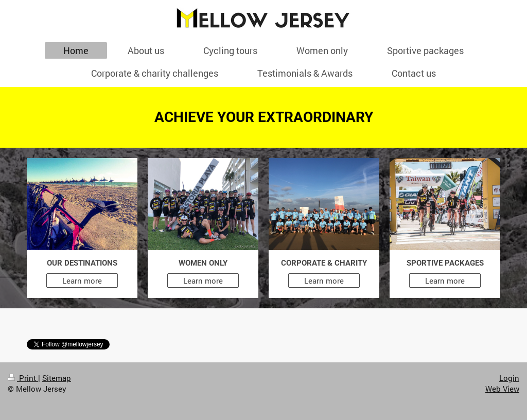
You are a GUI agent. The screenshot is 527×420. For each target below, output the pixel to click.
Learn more (82, 281)
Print (23, 378)
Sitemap (57, 378)
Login (509, 378)
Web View (502, 389)
